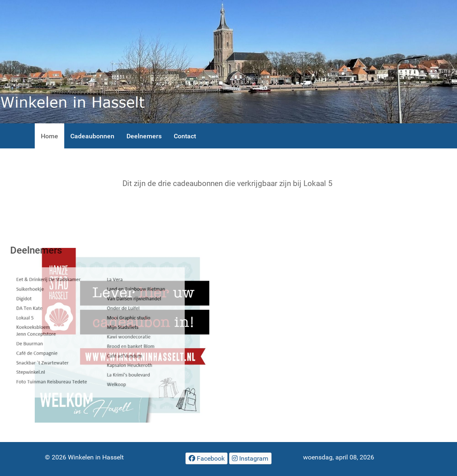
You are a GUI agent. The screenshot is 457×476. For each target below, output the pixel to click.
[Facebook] (206, 458)
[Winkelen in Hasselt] (228, 62)
